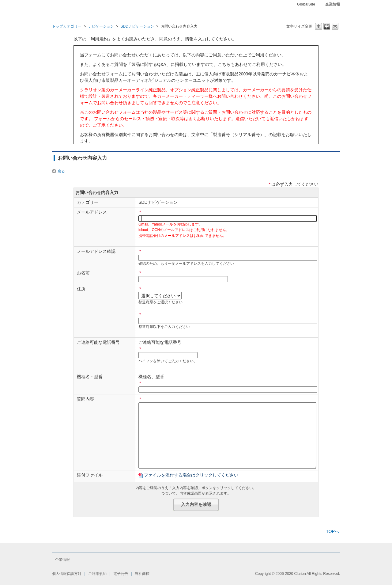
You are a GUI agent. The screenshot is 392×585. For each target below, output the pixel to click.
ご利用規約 (97, 574)
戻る (61, 171)
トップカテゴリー (67, 26)
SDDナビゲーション (137, 26)
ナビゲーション (101, 26)
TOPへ (332, 531)
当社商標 (142, 574)
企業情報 (333, 4)
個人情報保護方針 (67, 574)
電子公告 (121, 574)
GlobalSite (306, 4)
